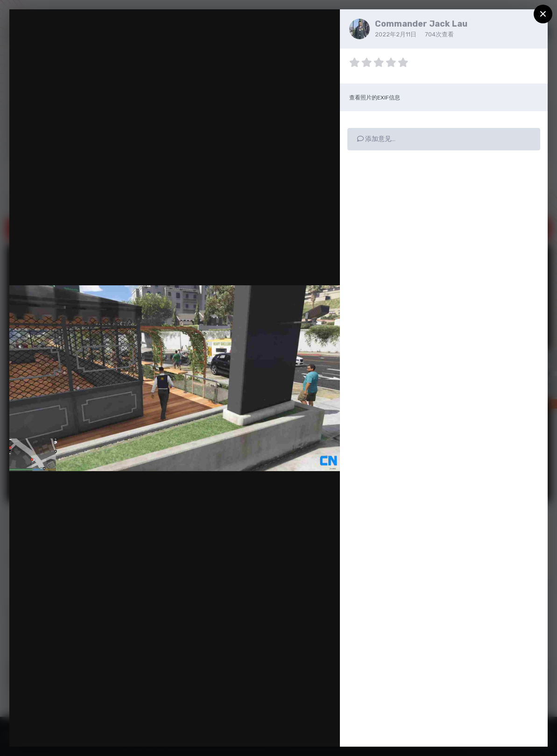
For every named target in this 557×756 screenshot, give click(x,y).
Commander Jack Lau (421, 24)
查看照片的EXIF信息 (375, 98)
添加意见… (376, 139)
